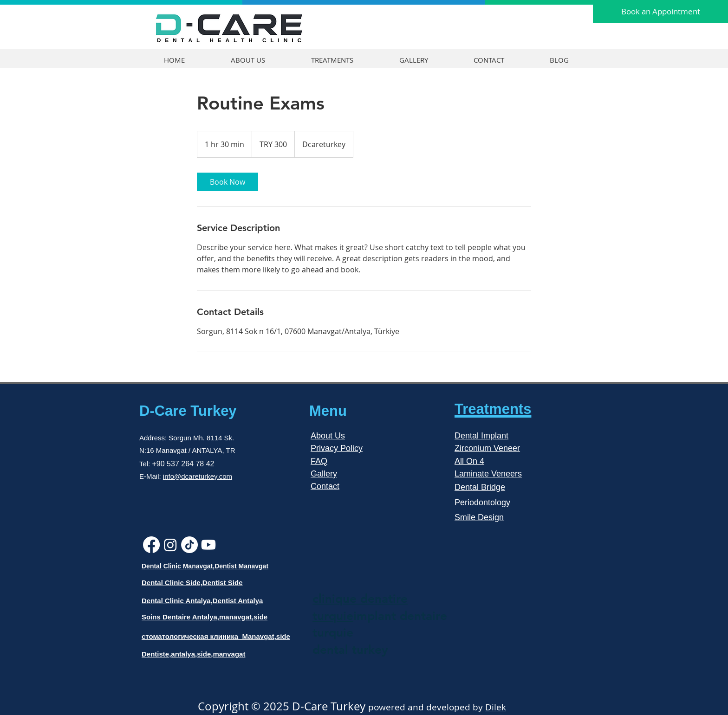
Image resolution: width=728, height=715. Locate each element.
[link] (227, 182)
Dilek (496, 707)
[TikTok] (189, 545)
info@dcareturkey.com (198, 476)
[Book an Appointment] (660, 12)
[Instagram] (170, 545)
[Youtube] (208, 545)
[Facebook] (151, 545)
